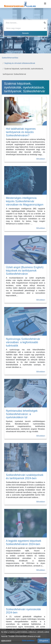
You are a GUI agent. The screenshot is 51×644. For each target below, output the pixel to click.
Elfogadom (44, 641)
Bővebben (41, 159)
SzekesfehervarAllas (10, 58)
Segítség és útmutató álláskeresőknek (20, 63)
